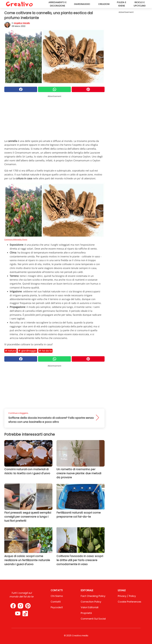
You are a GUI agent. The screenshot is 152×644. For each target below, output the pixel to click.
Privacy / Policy (127, 596)
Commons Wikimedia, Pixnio (16, 239)
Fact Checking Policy (93, 596)
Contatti (56, 602)
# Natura (10, 351)
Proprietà (86, 613)
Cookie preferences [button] (129, 602)
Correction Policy (91, 602)
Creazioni (104, 4)
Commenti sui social (93, 619)
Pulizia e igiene (121, 4)
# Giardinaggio (27, 351)
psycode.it (57, 607)
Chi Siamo (57, 596)
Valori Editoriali (90, 607)
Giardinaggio (82, 4)
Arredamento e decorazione (57, 4)
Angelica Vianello (22, 23)
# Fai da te (45, 351)
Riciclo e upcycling (140, 4)
